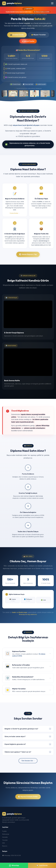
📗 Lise (43, 601)
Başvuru (5, 847)
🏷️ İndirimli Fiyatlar (28, 41)
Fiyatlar (4, 832)
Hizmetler (5, 838)
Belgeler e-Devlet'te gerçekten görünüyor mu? (28, 729)
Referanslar (6, 835)
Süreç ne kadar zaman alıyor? (28, 737)
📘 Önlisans (28, 601)
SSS (4, 844)
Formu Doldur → (15, 214)
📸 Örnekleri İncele (17, 35)
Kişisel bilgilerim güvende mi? (28, 745)
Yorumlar (5, 841)
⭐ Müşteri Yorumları (39, 35)
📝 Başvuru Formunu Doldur (28, 797)
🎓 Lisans (13, 601)
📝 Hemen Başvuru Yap (28, 255)
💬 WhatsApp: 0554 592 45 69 (11, 856)
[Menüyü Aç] (52, 3)
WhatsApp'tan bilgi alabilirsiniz (28, 615)
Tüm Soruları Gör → (28, 761)
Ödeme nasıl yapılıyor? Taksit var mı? (28, 752)
